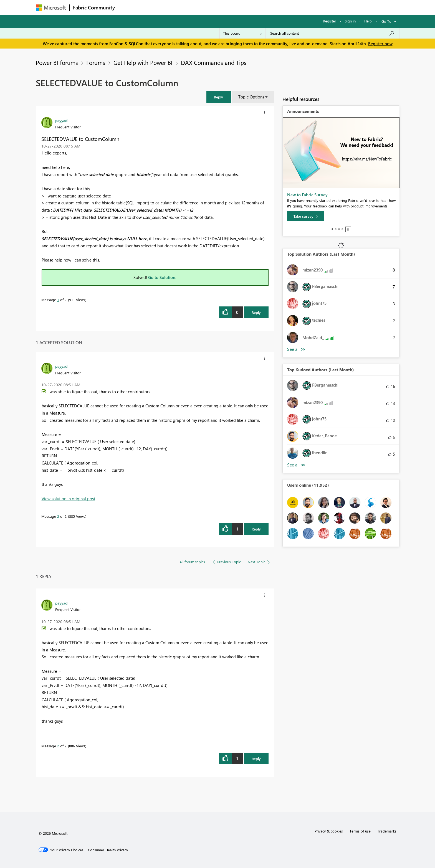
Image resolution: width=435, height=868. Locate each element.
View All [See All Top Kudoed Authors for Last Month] (296, 465)
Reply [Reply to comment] (256, 529)
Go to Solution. (162, 277)
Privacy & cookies (329, 831)
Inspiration (152, 7)
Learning (246, 7)
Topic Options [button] (251, 97)
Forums (127, 7)
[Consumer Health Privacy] (108, 850)
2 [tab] (336, 229)
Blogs (224, 7)
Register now (380, 44)
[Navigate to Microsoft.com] (51, 8)
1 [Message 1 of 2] (58, 300)
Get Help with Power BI (143, 62)
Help (368, 21)
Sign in (350, 21)
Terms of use (360, 831)
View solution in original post (68, 499)
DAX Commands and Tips (214, 62)
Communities (199, 7)
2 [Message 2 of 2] (58, 516)
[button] (219, 97)
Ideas (175, 7)
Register (330, 21)
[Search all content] (332, 33)
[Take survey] (306, 216)
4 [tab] (342, 229)
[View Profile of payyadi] (62, 120)
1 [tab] (332, 229)
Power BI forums (57, 62)
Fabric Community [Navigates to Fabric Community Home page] (94, 7)
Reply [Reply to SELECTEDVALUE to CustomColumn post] (256, 312)
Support (269, 7)
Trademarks (387, 831)
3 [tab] (339, 229)
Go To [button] (386, 21)
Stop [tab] (348, 229)
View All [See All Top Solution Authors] (296, 349)
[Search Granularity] (243, 33)
